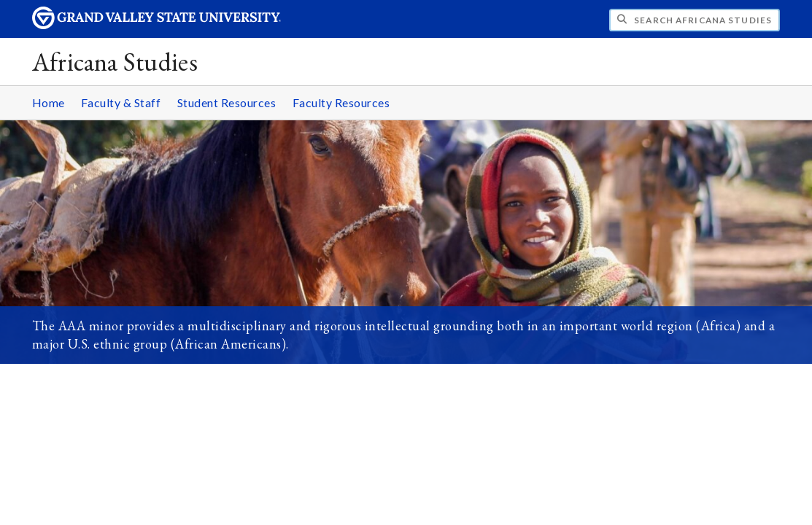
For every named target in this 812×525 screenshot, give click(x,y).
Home (49, 102)
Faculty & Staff (121, 102)
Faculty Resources (341, 102)
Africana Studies (115, 62)
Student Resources (227, 102)
